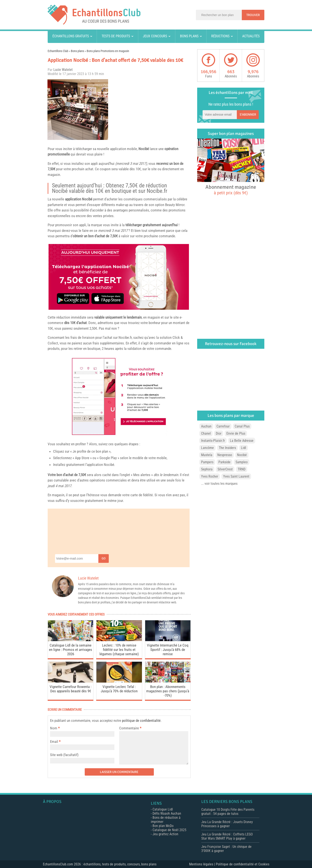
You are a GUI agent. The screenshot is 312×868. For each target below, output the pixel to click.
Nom (54, 728)
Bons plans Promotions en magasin (108, 51)
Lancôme (207, 448)
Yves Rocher (210, 476)
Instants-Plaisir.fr (213, 441)
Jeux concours (155, 36)
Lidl (244, 448)
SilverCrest (225, 469)
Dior (219, 433)
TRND (242, 469)
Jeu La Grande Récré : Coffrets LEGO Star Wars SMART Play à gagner (227, 836)
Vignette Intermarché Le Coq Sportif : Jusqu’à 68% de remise (168, 650)
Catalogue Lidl (163, 809)
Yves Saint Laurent (236, 476)
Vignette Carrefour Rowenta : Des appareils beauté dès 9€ (71, 689)
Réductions (220, 36)
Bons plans (189, 36)
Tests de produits (116, 36)
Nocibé (144, 149)
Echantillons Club (58, 51)
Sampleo (242, 462)
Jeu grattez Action (165, 834)
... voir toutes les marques (219, 484)
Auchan (206, 426)
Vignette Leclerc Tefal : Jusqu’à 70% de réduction (119, 689)
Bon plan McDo (163, 826)
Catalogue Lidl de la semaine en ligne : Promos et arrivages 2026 (71, 650)
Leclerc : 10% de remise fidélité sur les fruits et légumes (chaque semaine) (119, 650)
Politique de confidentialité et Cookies (243, 864)
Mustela (207, 455)
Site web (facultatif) (64, 755)
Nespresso (225, 455)
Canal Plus (242, 426)
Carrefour (223, 426)
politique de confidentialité (141, 721)
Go (104, 558)
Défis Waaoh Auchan (167, 813)
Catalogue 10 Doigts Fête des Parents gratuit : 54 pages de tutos (228, 812)
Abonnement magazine (231, 190)
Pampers (207, 462)
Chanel (206, 433)
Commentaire (130, 728)
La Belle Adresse (242, 441)
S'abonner (248, 115)
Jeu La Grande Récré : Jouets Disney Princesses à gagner (227, 824)
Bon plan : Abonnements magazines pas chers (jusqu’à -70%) (168, 691)
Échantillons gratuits (71, 36)
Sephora (207, 469)
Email (54, 742)
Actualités (251, 36)
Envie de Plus (236, 433)
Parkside (224, 462)
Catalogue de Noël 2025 (169, 830)
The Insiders (227, 448)
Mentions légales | (202, 864)
